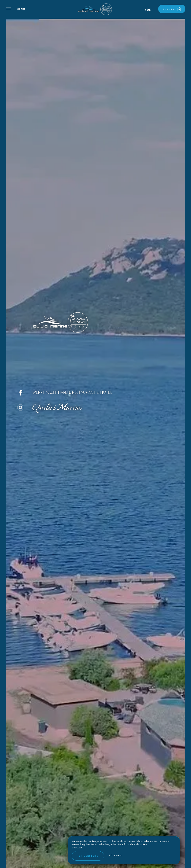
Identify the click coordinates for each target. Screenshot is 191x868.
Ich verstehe (88, 856)
